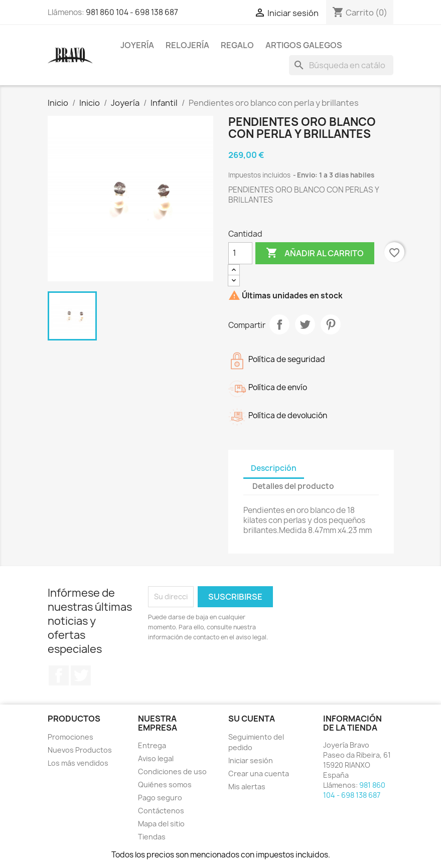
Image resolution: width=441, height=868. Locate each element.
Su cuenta (252, 719)
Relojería (187, 45)
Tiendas (152, 837)
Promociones (70, 737)
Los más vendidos (78, 763)
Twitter (81, 675)
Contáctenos (161, 811)
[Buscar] (341, 65)
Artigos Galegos (304, 45)
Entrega (152, 745)
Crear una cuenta (259, 773)
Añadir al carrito (315, 253)
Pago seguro (160, 798)
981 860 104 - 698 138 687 (132, 12)
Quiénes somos (165, 785)
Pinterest (331, 324)
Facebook (59, 675)
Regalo (237, 45)
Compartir (279, 324)
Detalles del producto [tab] (293, 486)
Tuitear (305, 324)
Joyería (137, 45)
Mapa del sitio (161, 824)
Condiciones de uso (172, 771)
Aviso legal (156, 758)
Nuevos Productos (80, 750)
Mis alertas (247, 787)
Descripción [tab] (274, 468)
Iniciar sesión (251, 760)
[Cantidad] (240, 253)
